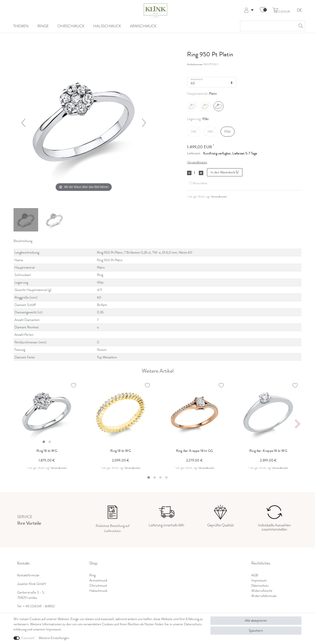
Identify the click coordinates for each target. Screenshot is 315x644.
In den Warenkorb (225, 172)
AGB (255, 575)
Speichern (256, 631)
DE (299, 10)
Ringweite (197, 79)
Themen (21, 26)
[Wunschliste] (263, 10)
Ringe (43, 26)
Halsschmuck (107, 26)
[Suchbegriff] (268, 26)
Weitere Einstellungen (54, 638)
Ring (92, 575)
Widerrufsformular (264, 596)
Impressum (259, 580)
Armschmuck (143, 26)
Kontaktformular (28, 575)
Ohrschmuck (71, 26)
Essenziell (28, 638)
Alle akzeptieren (256, 621)
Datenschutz (260, 586)
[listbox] (47, 413)
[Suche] (300, 26)
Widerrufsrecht (262, 591)
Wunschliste (198, 183)
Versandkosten (197, 162)
